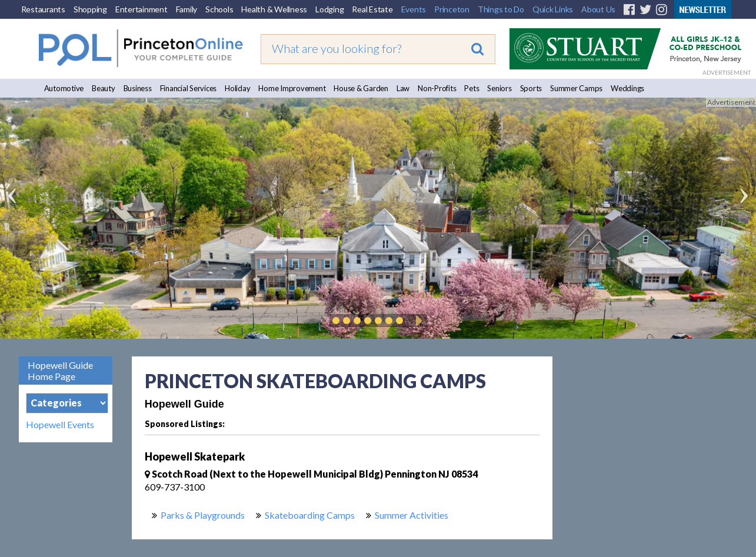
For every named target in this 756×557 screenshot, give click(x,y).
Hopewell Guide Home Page (60, 371)
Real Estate (372, 9)
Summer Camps (576, 88)
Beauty (104, 88)
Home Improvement (292, 88)
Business (138, 88)
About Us (598, 9)
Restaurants (43, 9)
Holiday (237, 88)
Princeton (452, 9)
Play (417, 321)
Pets (472, 88)
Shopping (90, 9)
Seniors (499, 88)
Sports (531, 88)
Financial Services (189, 88)
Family (187, 9)
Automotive (64, 88)
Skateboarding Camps (310, 515)
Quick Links (553, 9)
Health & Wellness (274, 9)
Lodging (329, 9)
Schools (219, 9)
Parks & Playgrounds (203, 515)
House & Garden (361, 88)
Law (403, 88)
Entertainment (141, 9)
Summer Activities (412, 515)
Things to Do (501, 9)
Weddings (627, 88)
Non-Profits (437, 88)
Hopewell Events (60, 425)
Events (414, 9)
